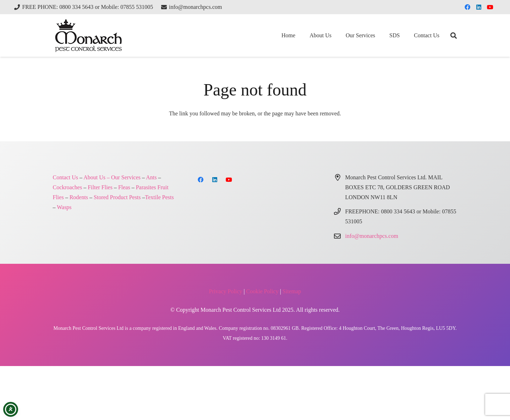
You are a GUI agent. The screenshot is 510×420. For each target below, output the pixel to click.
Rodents (79, 197)
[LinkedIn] (479, 7)
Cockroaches (68, 187)
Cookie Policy (262, 291)
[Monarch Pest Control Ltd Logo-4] (88, 36)
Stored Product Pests (117, 197)
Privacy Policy (226, 291)
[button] (454, 36)
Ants (151, 177)
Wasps (64, 207)
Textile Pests (160, 197)
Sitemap (292, 291)
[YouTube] (490, 7)
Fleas (124, 187)
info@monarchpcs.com (372, 236)
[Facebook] (467, 7)
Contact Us (66, 177)
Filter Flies (100, 187)
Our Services (126, 177)
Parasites (146, 187)
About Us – (97, 177)
